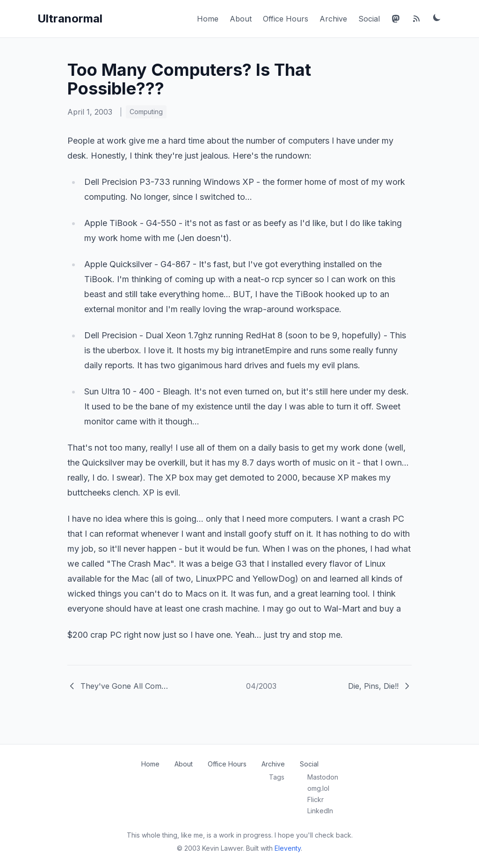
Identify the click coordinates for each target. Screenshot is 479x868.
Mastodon (323, 777)
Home (208, 19)
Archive (333, 19)
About (241, 19)
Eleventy (288, 848)
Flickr (316, 799)
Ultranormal (70, 18)
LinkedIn (320, 811)
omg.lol (318, 788)
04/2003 (261, 686)
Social (369, 19)
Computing (146, 112)
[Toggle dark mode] (437, 17)
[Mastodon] (396, 19)
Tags (277, 777)
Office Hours (286, 19)
